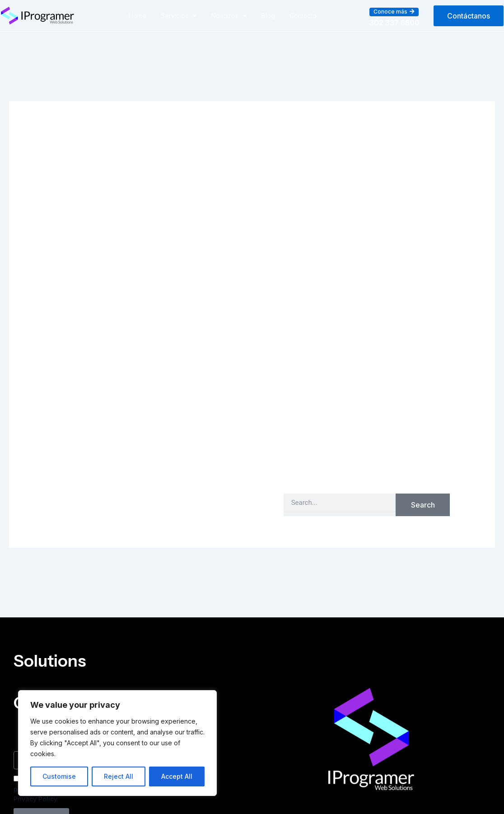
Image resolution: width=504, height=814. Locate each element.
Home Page (419, 467)
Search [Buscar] (423, 505)
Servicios (179, 16)
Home (138, 16)
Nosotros (229, 16)
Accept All (177, 776)
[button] (394, 12)
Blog (268, 16)
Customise (59, 776)
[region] (117, 743)
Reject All (119, 776)
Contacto (303, 16)
